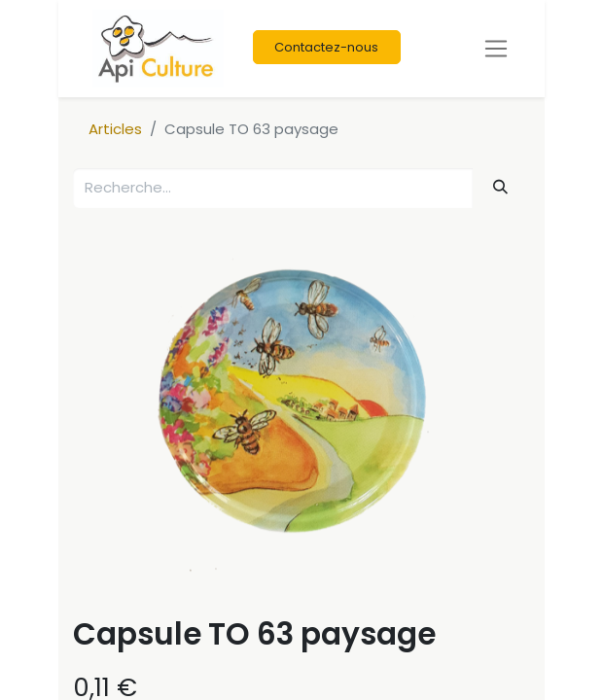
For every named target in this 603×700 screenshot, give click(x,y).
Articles (115, 129)
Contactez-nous (326, 47)
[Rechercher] (501, 187)
